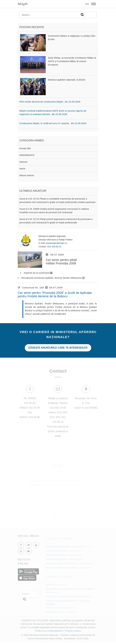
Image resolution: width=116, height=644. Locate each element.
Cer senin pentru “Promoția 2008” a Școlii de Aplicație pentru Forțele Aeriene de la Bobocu (55, 294)
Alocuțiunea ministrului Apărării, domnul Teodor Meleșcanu (53, 278)
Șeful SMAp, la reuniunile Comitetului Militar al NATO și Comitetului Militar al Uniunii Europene (72, 61)
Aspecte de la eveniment (38, 273)
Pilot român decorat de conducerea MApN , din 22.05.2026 (50, 102)
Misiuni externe (27, 175)
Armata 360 (25, 148)
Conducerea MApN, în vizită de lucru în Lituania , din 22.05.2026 (53, 123)
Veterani (23, 162)
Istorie (22, 169)
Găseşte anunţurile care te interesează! (58, 348)
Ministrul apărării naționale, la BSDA (67, 80)
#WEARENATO (27, 155)
